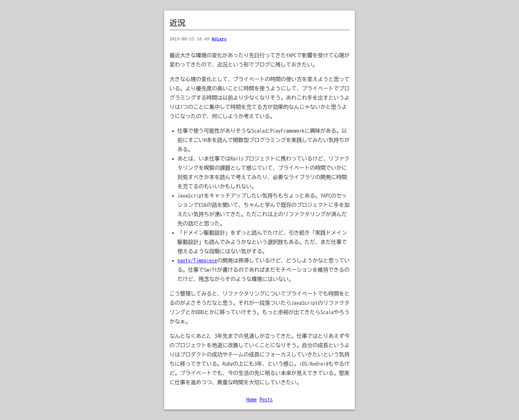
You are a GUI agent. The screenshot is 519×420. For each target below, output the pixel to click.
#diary (219, 39)
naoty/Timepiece (197, 260)
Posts (266, 399)
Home (252, 399)
